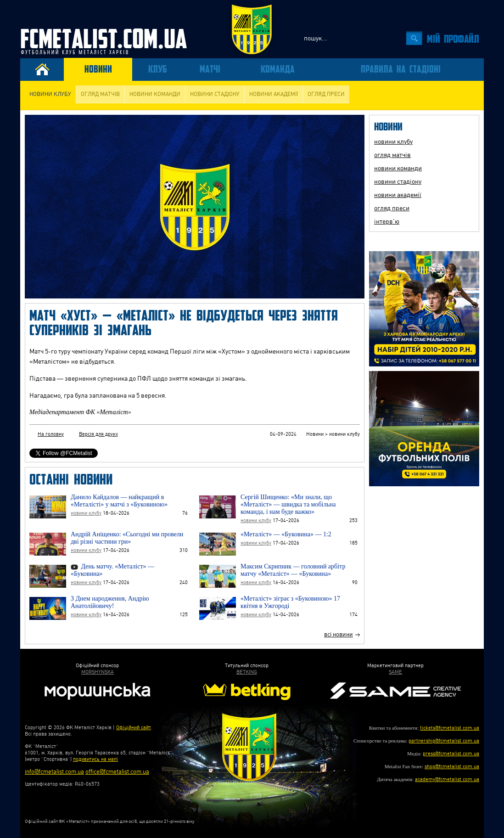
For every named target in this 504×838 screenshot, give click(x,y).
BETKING (247, 672)
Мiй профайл (453, 38)
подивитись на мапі (95, 759)
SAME (395, 672)
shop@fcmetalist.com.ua (452, 767)
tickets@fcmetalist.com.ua (450, 728)
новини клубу (50, 94)
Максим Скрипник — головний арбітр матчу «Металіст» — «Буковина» (293, 570)
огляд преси (326, 94)
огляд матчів (100, 94)
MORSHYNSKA (98, 672)
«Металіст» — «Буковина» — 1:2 (286, 534)
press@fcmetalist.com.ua (451, 754)
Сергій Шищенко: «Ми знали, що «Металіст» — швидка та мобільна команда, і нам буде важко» (288, 504)
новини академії (274, 94)
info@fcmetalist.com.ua (54, 772)
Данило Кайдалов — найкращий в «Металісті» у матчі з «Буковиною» (119, 501)
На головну (51, 434)
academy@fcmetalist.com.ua (447, 779)
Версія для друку (98, 434)
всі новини (339, 634)
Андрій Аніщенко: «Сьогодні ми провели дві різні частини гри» (127, 538)
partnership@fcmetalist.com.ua (444, 741)
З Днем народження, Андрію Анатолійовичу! (110, 602)
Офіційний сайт (134, 728)
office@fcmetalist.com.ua (117, 772)
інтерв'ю (387, 221)
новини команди (155, 94)
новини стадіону (215, 94)
